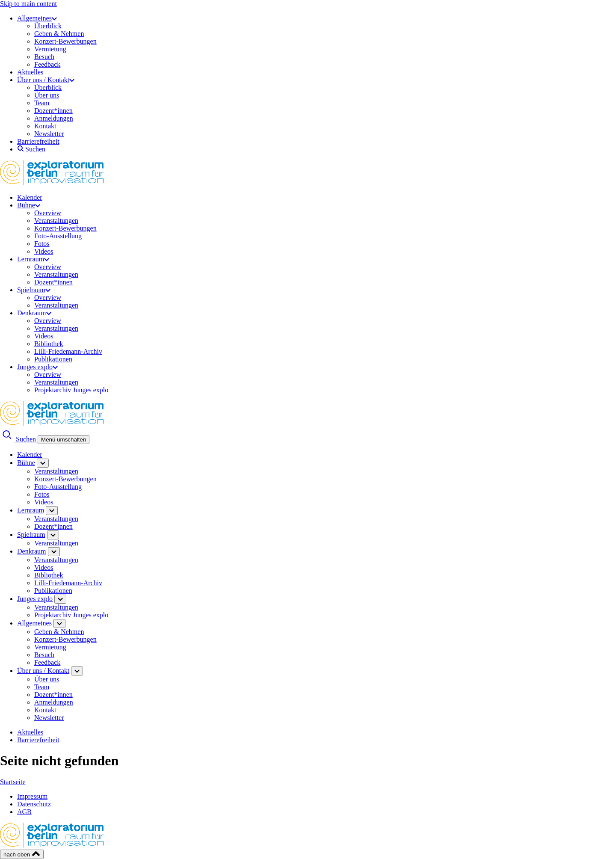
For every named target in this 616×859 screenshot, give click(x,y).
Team (42, 103)
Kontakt (45, 126)
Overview (48, 213)
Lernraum (33, 259)
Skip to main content (28, 4)
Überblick (48, 26)
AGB (24, 812)
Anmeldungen (54, 118)
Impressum (32, 796)
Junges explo (37, 367)
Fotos (42, 244)
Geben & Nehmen (59, 34)
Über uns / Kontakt (46, 80)
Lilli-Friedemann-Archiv (68, 351)
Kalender (30, 197)
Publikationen (53, 359)
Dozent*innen (53, 111)
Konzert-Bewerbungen (65, 41)
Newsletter (49, 134)
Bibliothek (49, 344)
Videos (44, 251)
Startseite (13, 782)
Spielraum (34, 290)
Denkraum (34, 313)
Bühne (29, 205)
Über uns (47, 95)
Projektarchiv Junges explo (71, 390)
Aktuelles (30, 72)
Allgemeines (37, 18)
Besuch (44, 57)
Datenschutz (34, 804)
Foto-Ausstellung (58, 236)
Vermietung (50, 49)
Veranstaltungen (56, 221)
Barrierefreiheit (38, 141)
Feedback (47, 64)
